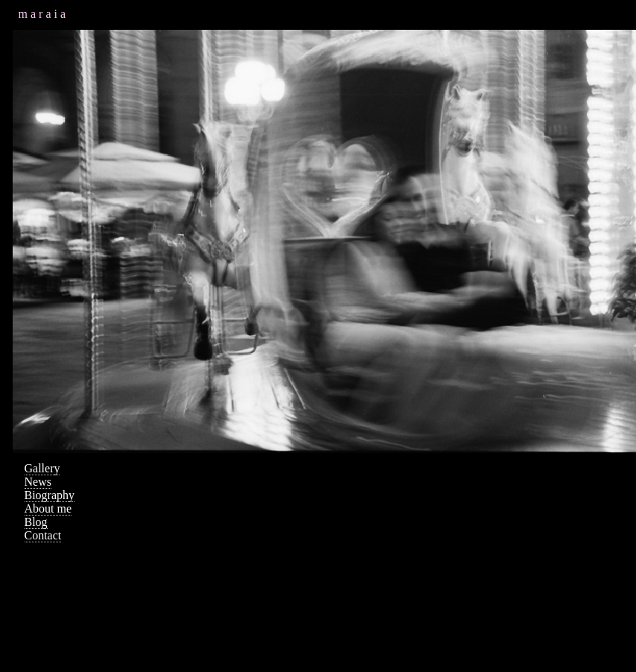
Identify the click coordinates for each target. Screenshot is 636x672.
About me (48, 508)
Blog (36, 522)
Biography (50, 495)
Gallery (42, 468)
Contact (43, 535)
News (38, 482)
